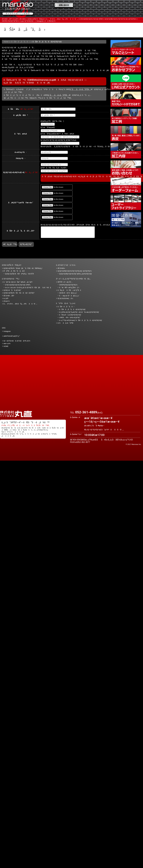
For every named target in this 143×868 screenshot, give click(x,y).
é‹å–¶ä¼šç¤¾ (50, 22)
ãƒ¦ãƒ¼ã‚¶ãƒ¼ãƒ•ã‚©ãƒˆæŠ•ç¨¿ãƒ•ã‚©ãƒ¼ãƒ (76, 274)
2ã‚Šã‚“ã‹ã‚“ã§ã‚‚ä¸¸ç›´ (68, 293)
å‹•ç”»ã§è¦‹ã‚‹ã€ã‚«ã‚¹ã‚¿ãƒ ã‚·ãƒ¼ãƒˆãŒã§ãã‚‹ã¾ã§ (126, 99)
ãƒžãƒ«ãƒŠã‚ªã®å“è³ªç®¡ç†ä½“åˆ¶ (19, 274)
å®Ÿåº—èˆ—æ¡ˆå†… (108, 13)
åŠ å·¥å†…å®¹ (7, 20)
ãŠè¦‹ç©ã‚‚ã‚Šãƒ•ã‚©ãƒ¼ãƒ (70, 315)
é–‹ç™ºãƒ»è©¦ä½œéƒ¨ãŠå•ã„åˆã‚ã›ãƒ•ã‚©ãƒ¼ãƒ (126, 220)
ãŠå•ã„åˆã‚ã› (130, 13)
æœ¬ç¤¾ (7, 344)
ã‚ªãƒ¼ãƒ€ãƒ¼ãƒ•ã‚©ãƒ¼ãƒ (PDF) (91, 20)
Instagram (40, 22)
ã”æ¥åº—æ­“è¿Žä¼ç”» (69, 288)
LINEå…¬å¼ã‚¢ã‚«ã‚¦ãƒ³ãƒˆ (126, 82)
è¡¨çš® (16, 20)
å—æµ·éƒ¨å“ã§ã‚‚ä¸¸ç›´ (69, 296)
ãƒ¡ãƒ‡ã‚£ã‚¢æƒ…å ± (87, 13)
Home (6, 42)
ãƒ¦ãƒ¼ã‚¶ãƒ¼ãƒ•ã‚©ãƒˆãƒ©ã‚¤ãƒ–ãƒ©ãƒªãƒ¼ (121, 20)
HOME (6, 346)
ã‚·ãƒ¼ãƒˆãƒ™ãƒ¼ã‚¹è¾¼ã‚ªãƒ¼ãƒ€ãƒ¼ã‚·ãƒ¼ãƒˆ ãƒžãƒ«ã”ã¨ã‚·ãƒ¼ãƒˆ (126, 48)
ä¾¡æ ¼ (108, 6)
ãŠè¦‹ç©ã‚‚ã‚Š (87, 6)
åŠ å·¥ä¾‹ (23, 20)
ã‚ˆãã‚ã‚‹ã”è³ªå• (65, 13)
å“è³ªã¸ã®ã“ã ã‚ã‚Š (14, 271)
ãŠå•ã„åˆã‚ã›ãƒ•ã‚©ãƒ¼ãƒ (73, 309)
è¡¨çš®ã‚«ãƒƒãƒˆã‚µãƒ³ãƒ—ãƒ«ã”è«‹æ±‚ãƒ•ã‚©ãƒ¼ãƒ (79, 312)
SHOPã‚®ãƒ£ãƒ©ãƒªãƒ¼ (10, 22)
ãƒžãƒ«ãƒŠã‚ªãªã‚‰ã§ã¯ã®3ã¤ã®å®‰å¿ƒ (23, 268)
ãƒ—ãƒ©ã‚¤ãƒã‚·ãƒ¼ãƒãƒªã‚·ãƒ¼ (17, 341)
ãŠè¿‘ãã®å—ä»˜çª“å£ (130, 6)
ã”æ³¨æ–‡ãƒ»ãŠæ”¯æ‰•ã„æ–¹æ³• (65, 6)
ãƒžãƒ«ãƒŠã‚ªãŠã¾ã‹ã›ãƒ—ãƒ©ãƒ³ (126, 65)
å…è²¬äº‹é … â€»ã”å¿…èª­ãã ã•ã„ (62, 20)
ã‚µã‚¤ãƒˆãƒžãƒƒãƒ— (28, 22)
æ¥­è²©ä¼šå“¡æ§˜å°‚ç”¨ (12, 336)
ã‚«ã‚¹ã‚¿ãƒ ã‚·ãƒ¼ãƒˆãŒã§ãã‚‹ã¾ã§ (28, 288)
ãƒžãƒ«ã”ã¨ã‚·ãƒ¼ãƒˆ (13, 290)
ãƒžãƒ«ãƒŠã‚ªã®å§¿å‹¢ (36, 20)
